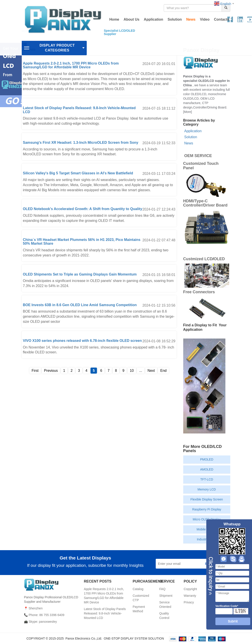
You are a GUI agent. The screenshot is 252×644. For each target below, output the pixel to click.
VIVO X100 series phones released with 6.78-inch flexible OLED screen (82, 341)
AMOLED (207, 469)
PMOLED (207, 459)
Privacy (189, 602)
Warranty (190, 596)
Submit (233, 621)
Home (114, 19)
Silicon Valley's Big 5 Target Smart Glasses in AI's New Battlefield (78, 173)
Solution (175, 19)
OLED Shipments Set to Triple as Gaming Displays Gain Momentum (80, 274)
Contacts (222, 19)
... (141, 371)
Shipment (166, 596)
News (191, 19)
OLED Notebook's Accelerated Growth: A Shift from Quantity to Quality (83, 209)
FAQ (162, 589)
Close (210, 576)
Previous (51, 371)
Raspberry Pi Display (207, 509)
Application (153, 19)
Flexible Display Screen (207, 499)
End (163, 371)
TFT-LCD (207, 479)
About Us (131, 19)
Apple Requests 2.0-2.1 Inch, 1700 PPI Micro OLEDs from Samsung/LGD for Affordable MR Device (71, 65)
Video (205, 19)
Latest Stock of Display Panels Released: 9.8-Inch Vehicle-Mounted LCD (105, 613)
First (35, 371)
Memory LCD (207, 489)
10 (132, 371)
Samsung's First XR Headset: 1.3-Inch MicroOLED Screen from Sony (81, 143)
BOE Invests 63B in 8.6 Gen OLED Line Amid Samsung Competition (80, 305)
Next (151, 371)
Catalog (138, 589)
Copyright (190, 589)
